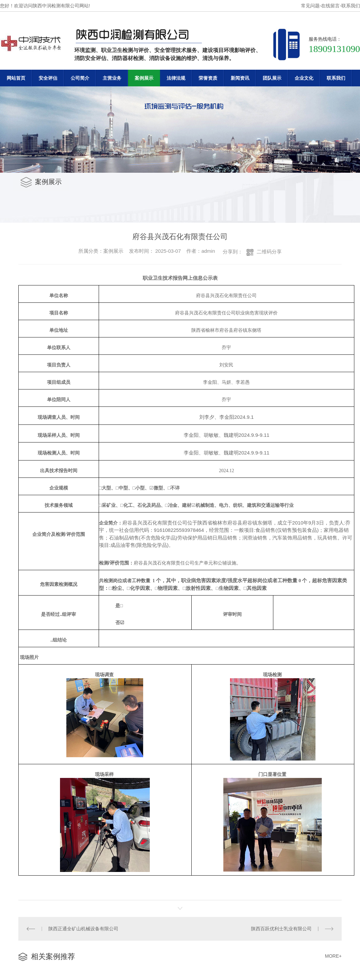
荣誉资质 (208, 78)
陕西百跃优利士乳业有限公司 (281, 929)
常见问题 (310, 6)
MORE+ (333, 956)
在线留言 (330, 6)
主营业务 (112, 78)
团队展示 (272, 78)
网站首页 (16, 78)
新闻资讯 (240, 78)
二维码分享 (269, 252)
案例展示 (144, 78)
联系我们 (351, 6)
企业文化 (304, 78)
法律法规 (176, 78)
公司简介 (80, 78)
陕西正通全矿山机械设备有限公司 (83, 929)
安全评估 (48, 78)
